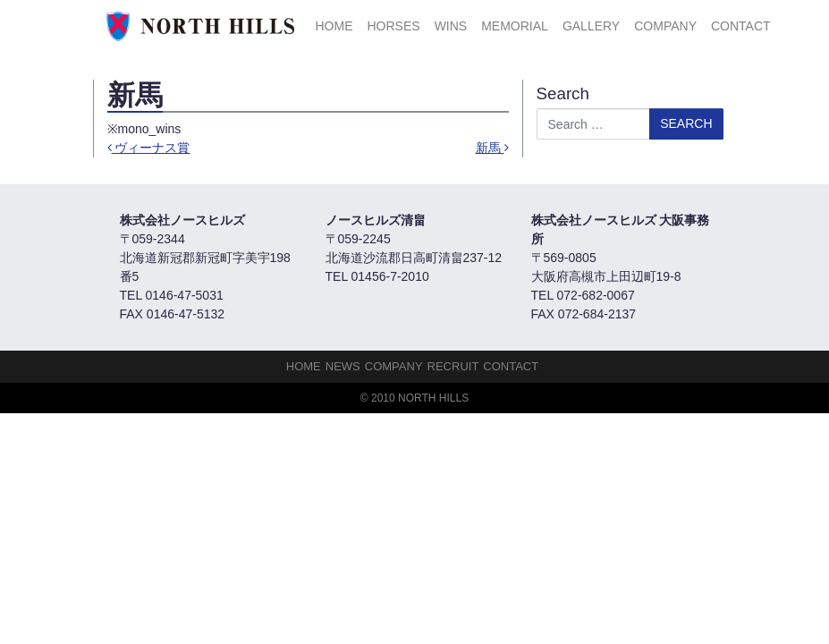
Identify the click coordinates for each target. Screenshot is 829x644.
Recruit (453, 366)
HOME (334, 26)
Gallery (591, 26)
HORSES (394, 26)
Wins (451, 26)
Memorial (515, 26)
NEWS (343, 366)
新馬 (492, 148)
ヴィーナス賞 (149, 148)
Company (665, 26)
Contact (741, 26)
